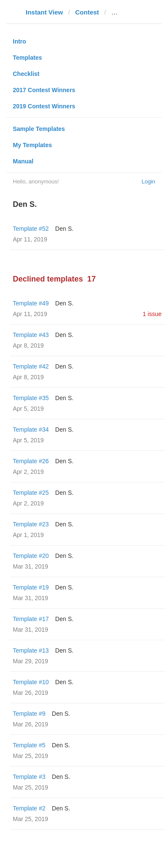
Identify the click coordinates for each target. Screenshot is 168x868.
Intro (19, 41)
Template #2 (29, 808)
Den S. (64, 229)
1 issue (152, 314)
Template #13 (31, 650)
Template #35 (31, 398)
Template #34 (31, 430)
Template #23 (31, 524)
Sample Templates (39, 129)
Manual (23, 161)
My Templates (32, 145)
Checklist (26, 74)
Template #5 (29, 745)
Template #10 (31, 682)
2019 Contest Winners (44, 106)
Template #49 (31, 303)
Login (148, 181)
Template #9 (29, 714)
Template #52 (31, 229)
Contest (87, 12)
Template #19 (31, 587)
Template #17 (31, 619)
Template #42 (31, 366)
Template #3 (29, 777)
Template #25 (31, 493)
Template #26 (31, 461)
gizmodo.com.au (136, 12)
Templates (27, 58)
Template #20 (31, 556)
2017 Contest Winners (44, 90)
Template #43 (31, 335)
